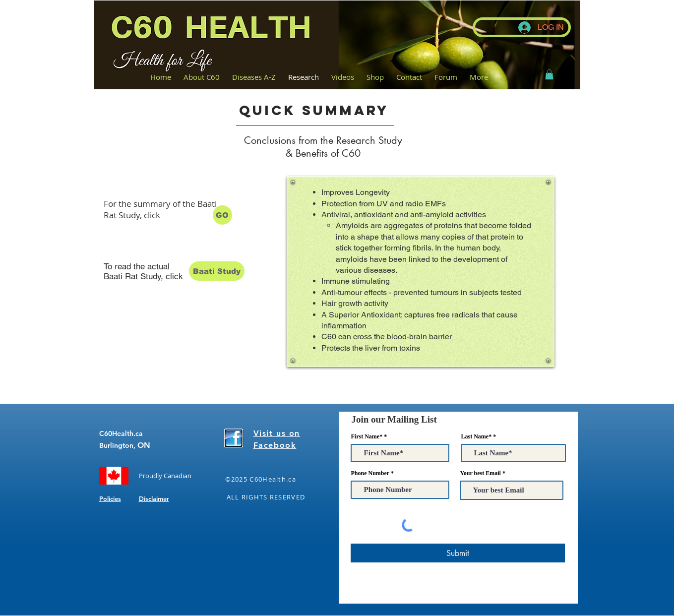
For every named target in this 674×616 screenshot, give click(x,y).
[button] (549, 74)
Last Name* (477, 436)
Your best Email (481, 473)
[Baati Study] (217, 271)
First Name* (367, 436)
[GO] (222, 215)
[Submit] (458, 553)
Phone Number (370, 473)
